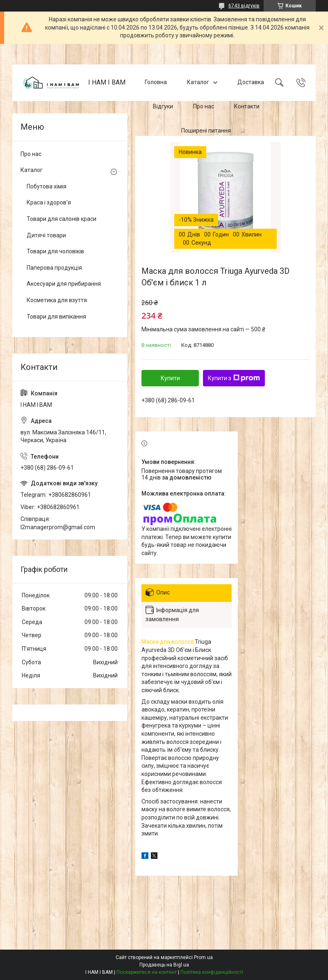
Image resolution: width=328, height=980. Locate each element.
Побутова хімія (47, 186)
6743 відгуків (244, 6)
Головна (156, 82)
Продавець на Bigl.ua (164, 965)
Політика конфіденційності (212, 972)
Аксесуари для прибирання (64, 284)
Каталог (198, 82)
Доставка (251, 82)
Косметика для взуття (57, 300)
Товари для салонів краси (61, 219)
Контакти (247, 106)
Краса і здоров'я (49, 202)
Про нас (204, 106)
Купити (170, 378)
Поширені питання (206, 131)
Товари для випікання (56, 317)
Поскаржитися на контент (147, 972)
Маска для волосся (167, 642)
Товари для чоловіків (55, 251)
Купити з (234, 378)
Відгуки (163, 106)
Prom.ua (203, 957)
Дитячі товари (46, 235)
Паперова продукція (54, 268)
